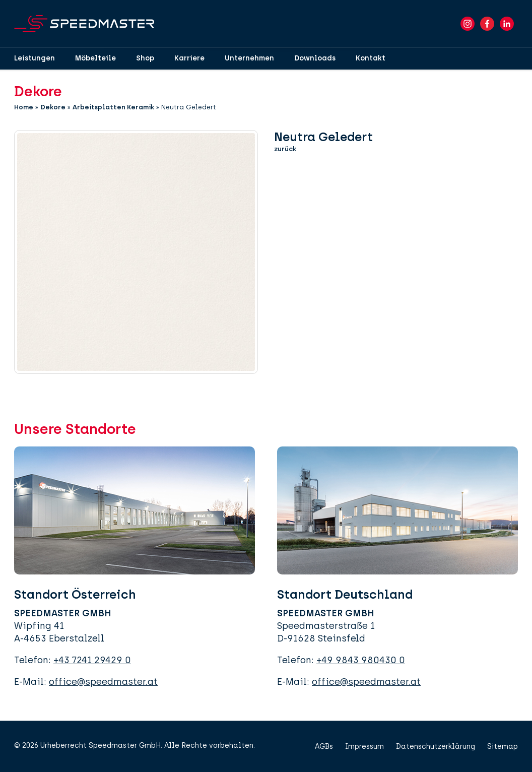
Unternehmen (249, 58)
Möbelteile (95, 58)
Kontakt (371, 58)
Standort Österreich (75, 594)
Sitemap (503, 747)
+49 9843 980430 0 (361, 660)
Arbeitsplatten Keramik (113, 107)
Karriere (189, 58)
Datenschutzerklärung (436, 747)
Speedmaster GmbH (125, 746)
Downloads (315, 58)
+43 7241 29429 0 (92, 660)
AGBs (324, 747)
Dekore (53, 107)
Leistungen (35, 58)
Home (24, 107)
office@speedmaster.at (103, 682)
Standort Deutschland (345, 594)
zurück (285, 149)
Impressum (364, 747)
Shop (145, 58)
